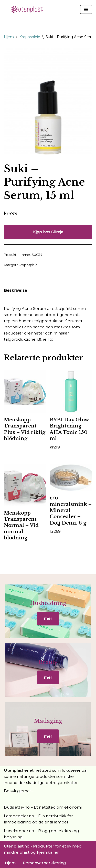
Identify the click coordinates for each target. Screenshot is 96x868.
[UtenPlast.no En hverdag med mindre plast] (28, 9)
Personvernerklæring (44, 863)
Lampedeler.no (19, 816)
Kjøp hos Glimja (48, 232)
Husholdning (48, 603)
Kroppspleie (30, 37)
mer (48, 618)
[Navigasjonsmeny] (86, 9)
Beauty (48, 662)
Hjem (9, 37)
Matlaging (48, 721)
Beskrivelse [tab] (15, 290)
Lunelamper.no (19, 831)
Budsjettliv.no (17, 807)
